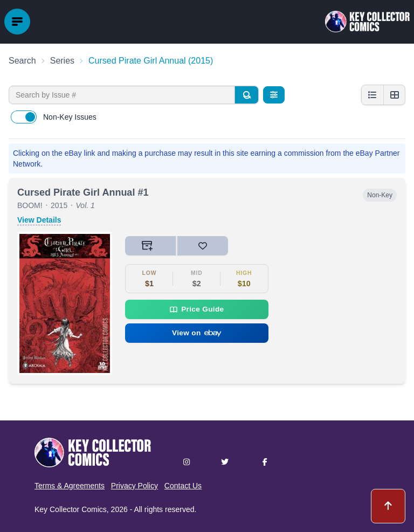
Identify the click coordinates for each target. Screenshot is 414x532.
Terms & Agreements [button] (70, 486)
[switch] (24, 117)
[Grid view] (394, 95)
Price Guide (196, 309)
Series (62, 61)
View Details (39, 220)
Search (22, 61)
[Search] (246, 95)
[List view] (372, 95)
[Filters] (274, 95)
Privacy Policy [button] (134, 486)
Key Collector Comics (71, 509)
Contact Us (183, 486)
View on (197, 333)
